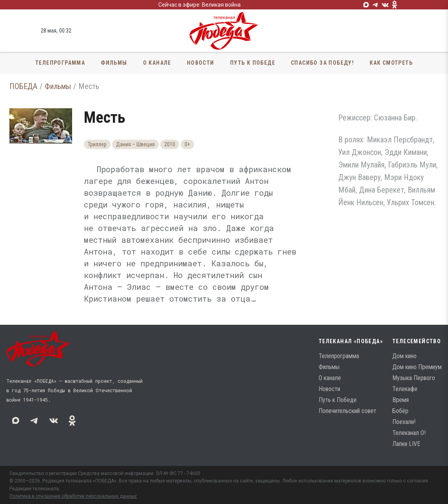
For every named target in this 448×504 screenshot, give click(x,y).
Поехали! (404, 422)
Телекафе (405, 389)
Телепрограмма (60, 63)
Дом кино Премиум (417, 367)
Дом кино (404, 356)
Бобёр (400, 411)
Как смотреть (391, 63)
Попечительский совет (347, 411)
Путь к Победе (253, 63)
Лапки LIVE (406, 444)
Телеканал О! (409, 433)
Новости (201, 63)
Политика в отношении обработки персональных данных (73, 496)
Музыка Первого (414, 378)
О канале (157, 63)
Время (401, 400)
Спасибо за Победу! (322, 63)
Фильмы (114, 63)
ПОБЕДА (23, 86)
